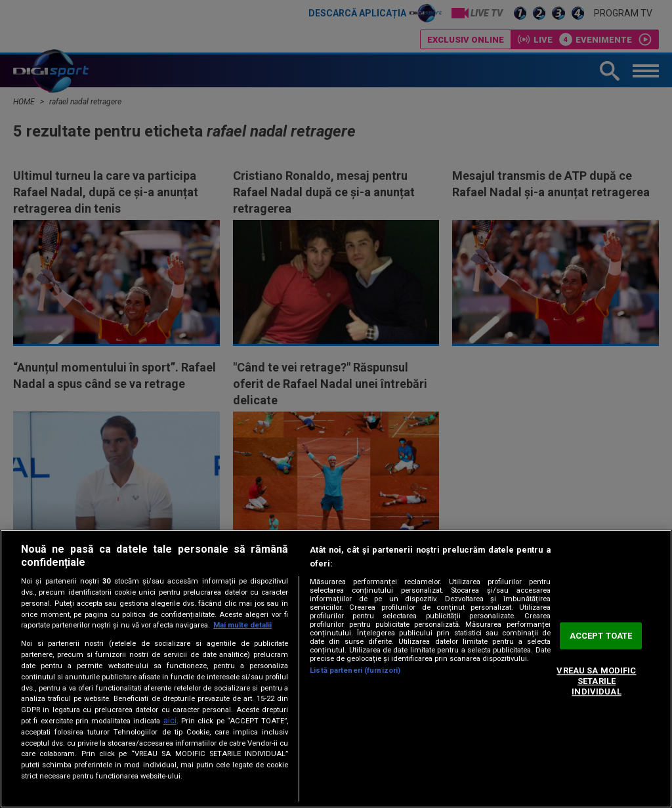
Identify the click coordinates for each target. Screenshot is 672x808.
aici (170, 721)
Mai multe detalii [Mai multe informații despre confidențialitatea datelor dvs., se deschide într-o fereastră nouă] (242, 625)
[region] (336, 669)
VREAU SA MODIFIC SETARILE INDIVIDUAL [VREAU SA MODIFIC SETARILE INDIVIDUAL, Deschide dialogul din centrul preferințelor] (596, 681)
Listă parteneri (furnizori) (355, 670)
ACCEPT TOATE (601, 636)
